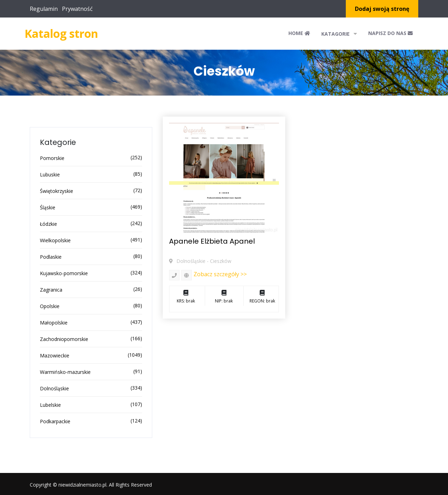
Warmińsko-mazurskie (65, 372)
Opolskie (50, 306)
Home (299, 33)
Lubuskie (50, 175)
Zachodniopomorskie (64, 339)
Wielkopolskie (55, 240)
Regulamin (44, 9)
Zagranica (51, 290)
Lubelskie (50, 405)
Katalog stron (61, 33)
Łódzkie (48, 224)
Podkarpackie (55, 421)
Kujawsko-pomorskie (64, 273)
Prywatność (77, 9)
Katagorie (339, 34)
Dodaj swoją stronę (382, 9)
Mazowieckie (55, 355)
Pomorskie (52, 158)
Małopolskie (54, 323)
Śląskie (48, 207)
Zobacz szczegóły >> (220, 274)
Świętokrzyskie (57, 191)
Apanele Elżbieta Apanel (212, 241)
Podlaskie (51, 257)
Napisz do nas (390, 33)
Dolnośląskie (54, 388)
